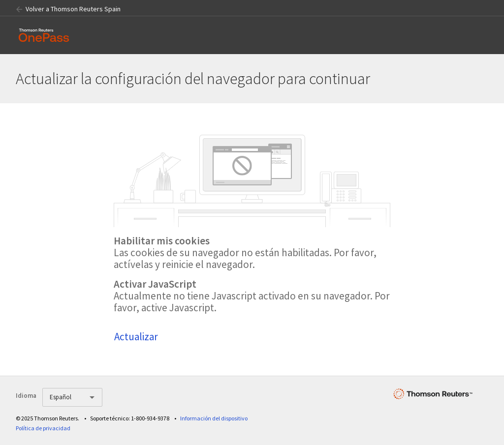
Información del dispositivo (214, 418)
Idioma (26, 396)
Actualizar (136, 337)
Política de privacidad (43, 428)
